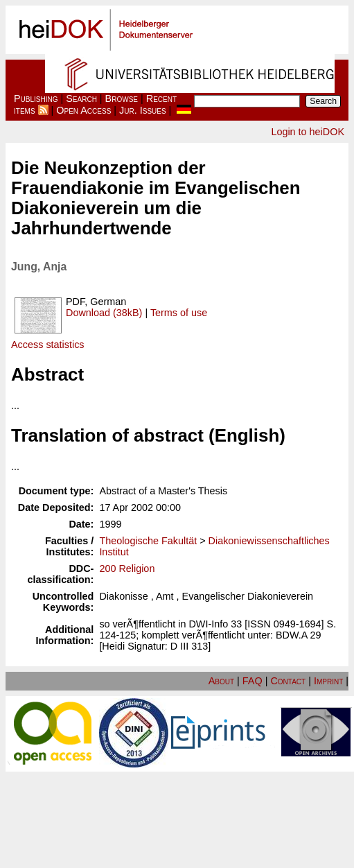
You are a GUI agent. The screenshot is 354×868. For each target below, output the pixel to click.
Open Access (83, 110)
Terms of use (179, 313)
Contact (288, 681)
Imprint (328, 681)
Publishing (36, 98)
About (221, 681)
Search (81, 98)
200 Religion (127, 568)
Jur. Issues (143, 110)
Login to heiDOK (308, 132)
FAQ (253, 681)
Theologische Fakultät (148, 541)
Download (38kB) (104, 313)
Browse (122, 98)
